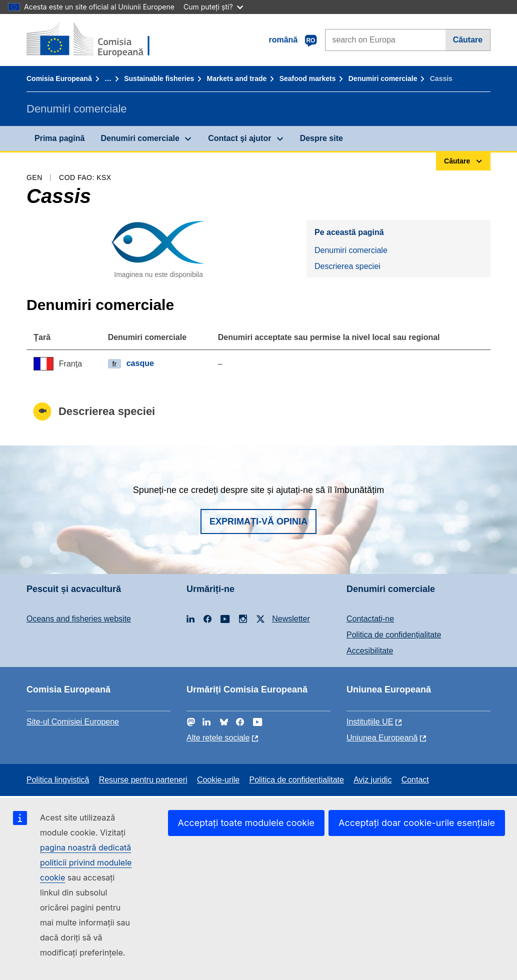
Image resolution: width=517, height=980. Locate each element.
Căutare (468, 40)
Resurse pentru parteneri (143, 780)
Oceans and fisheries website (79, 619)
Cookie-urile (218, 780)
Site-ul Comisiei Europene (73, 722)
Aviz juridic (372, 780)
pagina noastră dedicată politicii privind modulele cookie (86, 862)
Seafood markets (308, 78)
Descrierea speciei (347, 266)
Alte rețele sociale (218, 738)
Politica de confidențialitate (394, 635)
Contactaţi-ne (370, 619)
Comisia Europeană (59, 78)
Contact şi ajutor (239, 138)
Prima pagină (59, 138)
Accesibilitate (370, 651)
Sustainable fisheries (159, 78)
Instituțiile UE (370, 722)
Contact (415, 780)
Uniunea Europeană (382, 738)
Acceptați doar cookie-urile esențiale (417, 823)
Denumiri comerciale (383, 78)
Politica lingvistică (58, 780)
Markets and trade (237, 78)
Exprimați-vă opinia (258, 521)
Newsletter (291, 619)
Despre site (321, 138)
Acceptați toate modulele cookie (246, 823)
